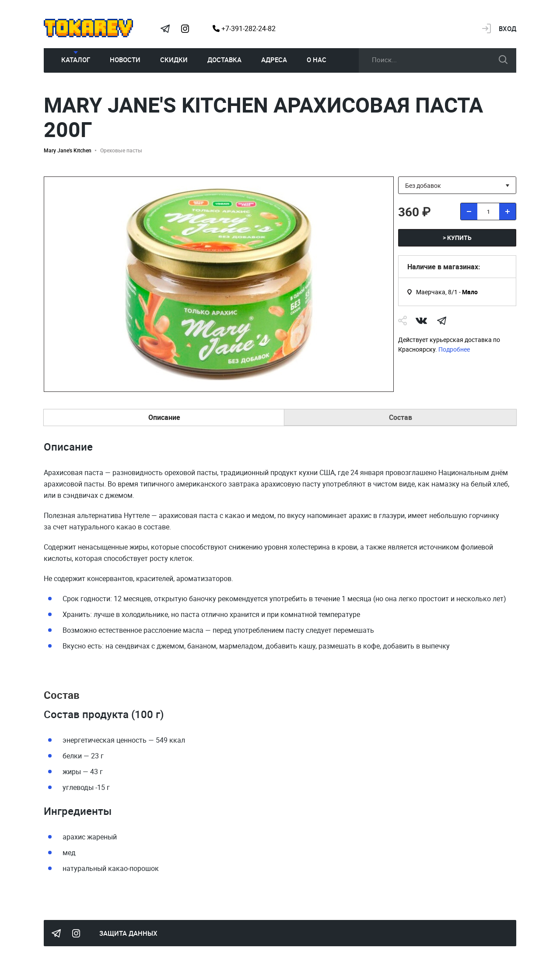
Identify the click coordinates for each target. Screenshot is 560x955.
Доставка (224, 60)
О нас (317, 60)
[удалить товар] (469, 211)
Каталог (76, 60)
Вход (507, 28)
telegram (441, 321)
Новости (125, 60)
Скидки (174, 60)
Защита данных (128, 933)
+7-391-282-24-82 (244, 28)
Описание (164, 417)
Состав (401, 417)
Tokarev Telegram (165, 28)
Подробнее (454, 349)
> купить (457, 238)
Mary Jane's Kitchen (68, 150)
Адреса (274, 60)
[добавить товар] (507, 211)
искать (503, 60)
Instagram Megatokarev (185, 28)
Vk (421, 321)
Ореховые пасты (121, 150)
